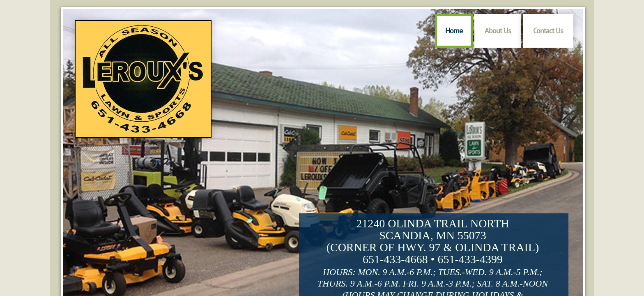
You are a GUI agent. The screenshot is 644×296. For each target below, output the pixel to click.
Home (454, 31)
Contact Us (548, 31)
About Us (498, 31)
